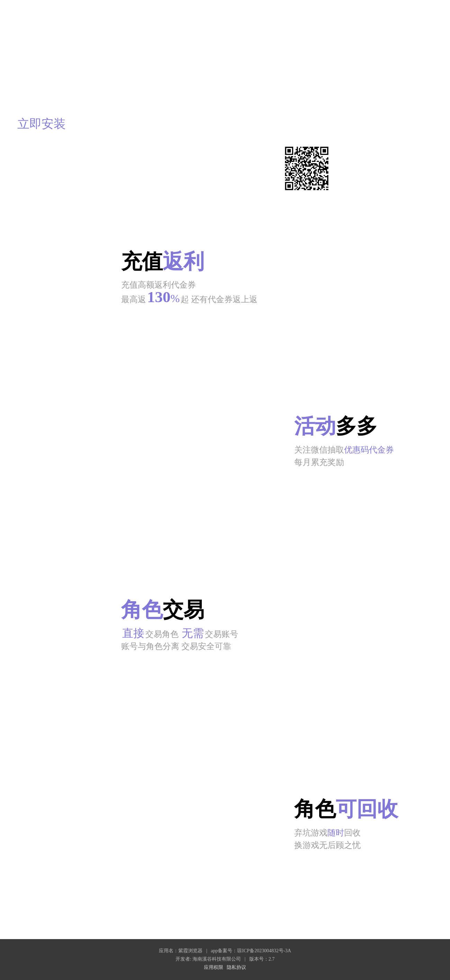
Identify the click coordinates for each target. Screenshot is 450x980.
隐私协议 (236, 967)
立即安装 (42, 124)
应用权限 (214, 967)
